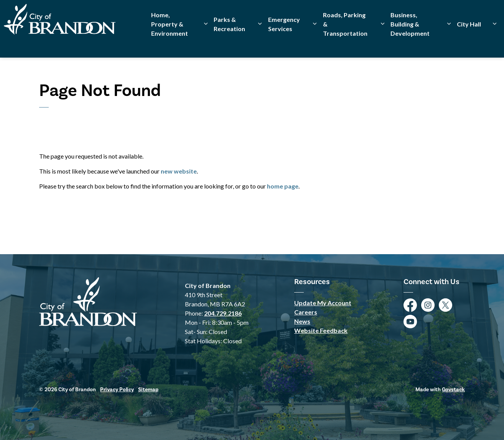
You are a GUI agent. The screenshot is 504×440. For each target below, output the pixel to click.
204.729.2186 (223, 313)
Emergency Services (284, 43)
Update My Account (323, 303)
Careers (306, 312)
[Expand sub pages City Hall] (494, 43)
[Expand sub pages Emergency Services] (315, 43)
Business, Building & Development (410, 43)
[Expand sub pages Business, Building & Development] (449, 43)
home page (283, 186)
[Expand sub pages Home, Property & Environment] (206, 43)
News (302, 321)
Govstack (453, 390)
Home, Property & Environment (170, 43)
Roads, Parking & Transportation (345, 43)
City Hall (469, 43)
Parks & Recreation (229, 43)
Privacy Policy (117, 390)
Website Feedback (321, 330)
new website (179, 171)
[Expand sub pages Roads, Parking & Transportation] (383, 43)
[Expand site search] (491, 14)
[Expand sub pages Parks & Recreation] (260, 43)
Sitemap (148, 390)
